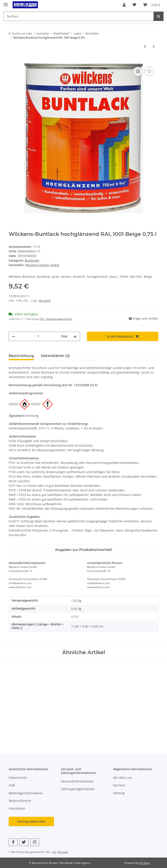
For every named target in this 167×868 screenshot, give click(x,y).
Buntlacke (32, 260)
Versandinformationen (77, 781)
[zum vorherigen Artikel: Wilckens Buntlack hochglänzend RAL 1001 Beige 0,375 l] (145, 46)
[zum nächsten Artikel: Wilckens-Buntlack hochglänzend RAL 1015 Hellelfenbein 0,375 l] (154, 46)
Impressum (17, 808)
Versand (44, 301)
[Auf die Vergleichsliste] (138, 71)
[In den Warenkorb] (12, 61)
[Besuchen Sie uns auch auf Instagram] (35, 842)
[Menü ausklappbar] (6, 3)
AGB (12, 785)
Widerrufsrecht (20, 801)
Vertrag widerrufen (31, 821)
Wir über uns (123, 778)
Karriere (119, 785)
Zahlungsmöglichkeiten (78, 789)
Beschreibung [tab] (21, 356)
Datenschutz (18, 778)
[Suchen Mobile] (79, 16)
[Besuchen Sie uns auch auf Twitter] (24, 842)
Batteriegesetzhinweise (26, 793)
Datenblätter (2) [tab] (55, 356)
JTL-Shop (144, 863)
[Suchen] (159, 16)
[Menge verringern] (14, 336)
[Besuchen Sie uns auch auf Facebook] (13, 842)
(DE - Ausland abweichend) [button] (56, 319)
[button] (124, 5)
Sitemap (119, 793)
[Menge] (38, 336)
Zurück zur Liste (22, 33)
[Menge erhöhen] (75, 336)
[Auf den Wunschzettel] (149, 71)
